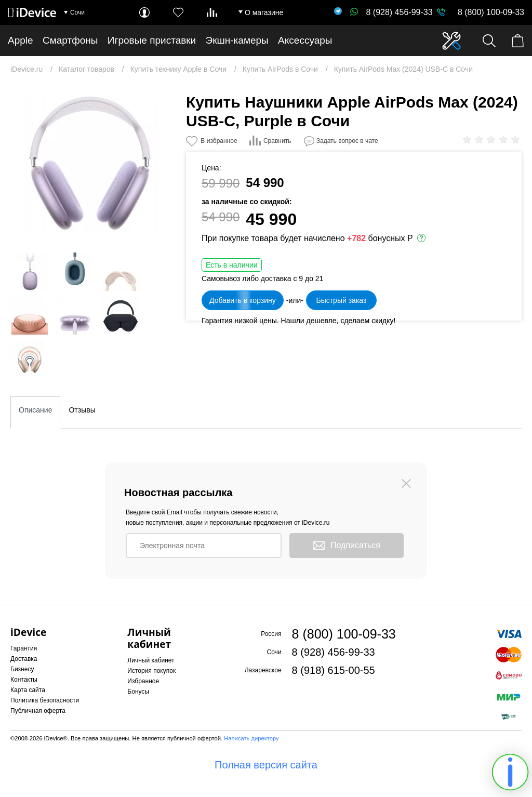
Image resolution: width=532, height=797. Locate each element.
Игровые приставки (152, 40)
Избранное (143, 681)
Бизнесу (22, 669)
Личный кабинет (151, 660)
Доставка (24, 659)
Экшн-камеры (237, 40)
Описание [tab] (35, 410)
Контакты (24, 680)
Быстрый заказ (341, 300)
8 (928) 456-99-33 (391, 12)
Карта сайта (28, 690)
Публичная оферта (38, 711)
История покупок (151, 671)
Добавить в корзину (243, 300)
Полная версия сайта (266, 765)
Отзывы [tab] (82, 410)
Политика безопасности (45, 700)
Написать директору (251, 738)
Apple (21, 40)
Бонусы (138, 692)
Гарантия (24, 648)
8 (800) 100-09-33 (491, 12)
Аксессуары (305, 40)
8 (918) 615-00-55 (334, 670)
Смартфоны (70, 40)
